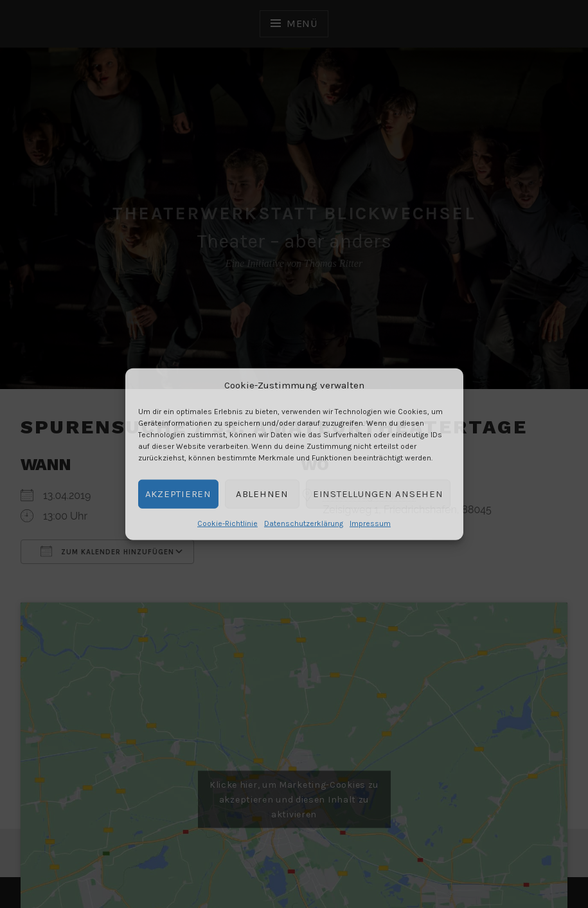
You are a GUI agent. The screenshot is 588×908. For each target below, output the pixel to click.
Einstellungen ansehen (378, 494)
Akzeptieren (178, 494)
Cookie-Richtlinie (227, 523)
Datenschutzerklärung (304, 523)
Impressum (370, 523)
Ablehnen (262, 494)
